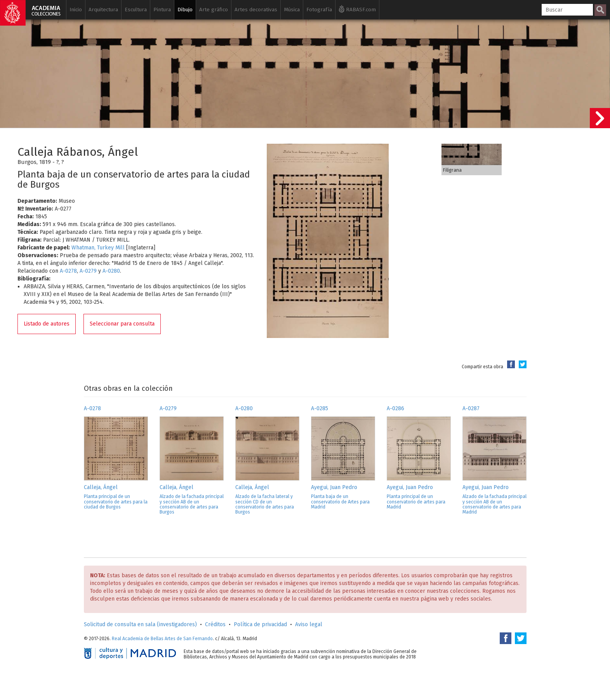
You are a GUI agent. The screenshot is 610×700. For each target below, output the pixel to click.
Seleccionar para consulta (122, 324)
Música (292, 10)
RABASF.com (357, 9)
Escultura (136, 10)
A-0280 (111, 271)
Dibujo (185, 10)
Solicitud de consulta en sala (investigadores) (140, 624)
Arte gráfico (214, 10)
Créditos (215, 624)
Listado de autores (47, 324)
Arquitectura (103, 10)
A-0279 (88, 271)
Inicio (76, 10)
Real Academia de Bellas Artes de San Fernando (162, 639)
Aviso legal (309, 624)
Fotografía (319, 10)
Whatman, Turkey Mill (98, 248)
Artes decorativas (256, 10)
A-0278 (68, 271)
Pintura (162, 10)
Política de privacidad (260, 624)
